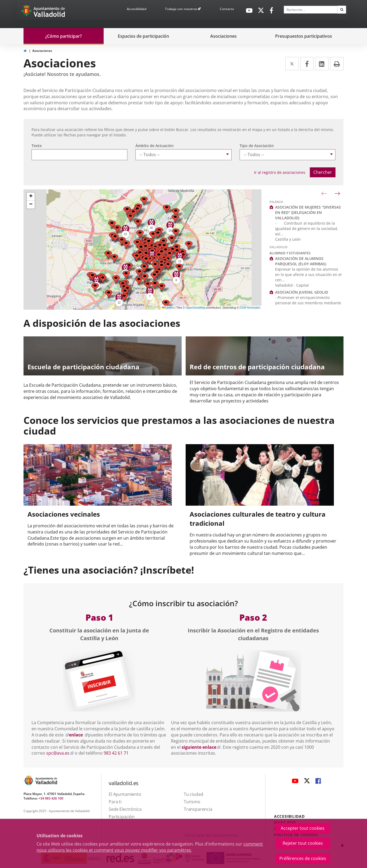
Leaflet (168, 308)
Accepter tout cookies (303, 828)
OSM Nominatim (250, 308)
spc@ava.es (60, 753)
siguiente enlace (201, 747)
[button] (126, 275)
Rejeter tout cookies (303, 843)
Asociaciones (42, 51)
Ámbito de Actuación (155, 146)
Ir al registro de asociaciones (280, 172)
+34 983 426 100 (51, 798)
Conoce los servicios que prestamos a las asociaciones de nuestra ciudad (179, 425)
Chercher (323, 172)
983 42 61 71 (116, 753)
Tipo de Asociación (257, 146)
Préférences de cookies (303, 858)
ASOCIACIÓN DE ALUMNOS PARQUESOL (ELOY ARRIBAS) (301, 261)
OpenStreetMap (196, 308)
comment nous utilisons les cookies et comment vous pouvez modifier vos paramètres (150, 847)
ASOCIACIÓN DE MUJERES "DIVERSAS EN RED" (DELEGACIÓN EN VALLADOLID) (308, 212)
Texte (37, 146)
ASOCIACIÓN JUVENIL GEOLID (302, 292)
